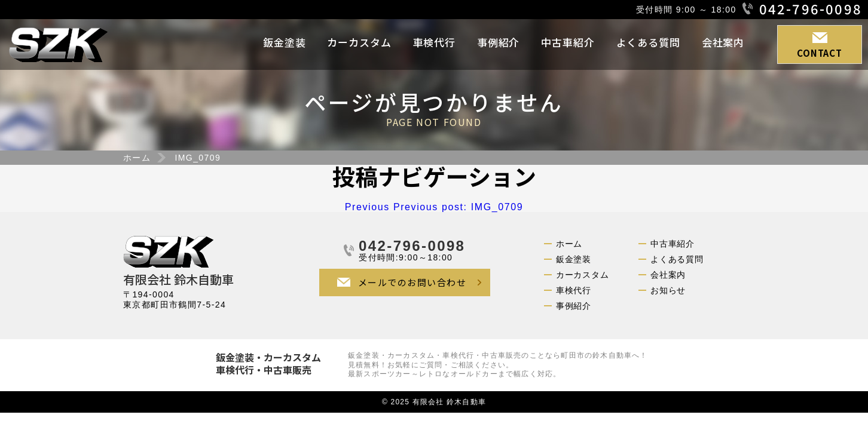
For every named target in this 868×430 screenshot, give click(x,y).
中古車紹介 (568, 42)
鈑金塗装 (284, 42)
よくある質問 (648, 42)
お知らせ (668, 290)
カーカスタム (359, 42)
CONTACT (819, 53)
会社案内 (723, 42)
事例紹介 (498, 42)
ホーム (137, 158)
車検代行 (434, 42)
